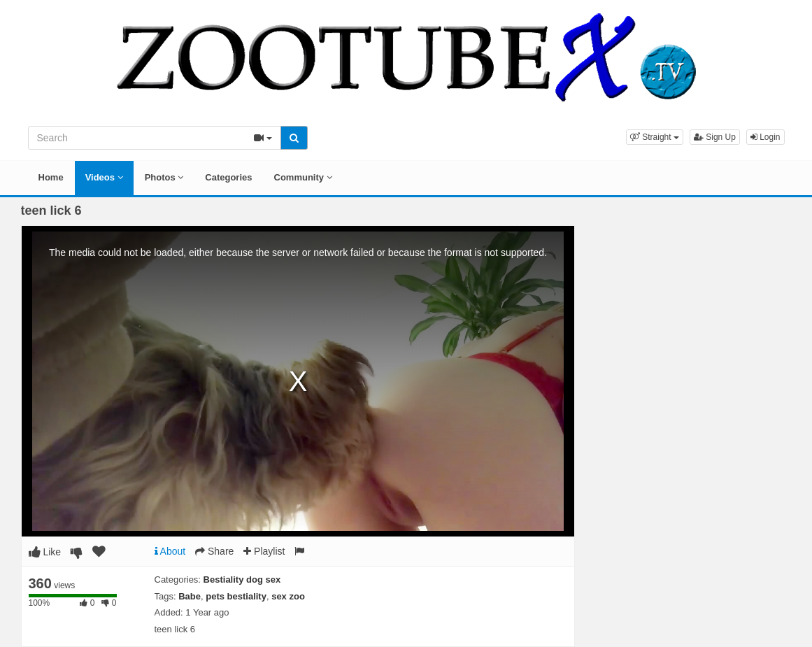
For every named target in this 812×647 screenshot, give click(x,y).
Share (214, 551)
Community (303, 177)
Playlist (264, 551)
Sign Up (715, 137)
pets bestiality (236, 596)
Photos (164, 177)
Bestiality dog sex (242, 580)
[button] (655, 137)
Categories (228, 177)
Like (45, 552)
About (170, 551)
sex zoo (288, 596)
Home (51, 177)
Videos (104, 177)
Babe (190, 596)
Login (765, 137)
